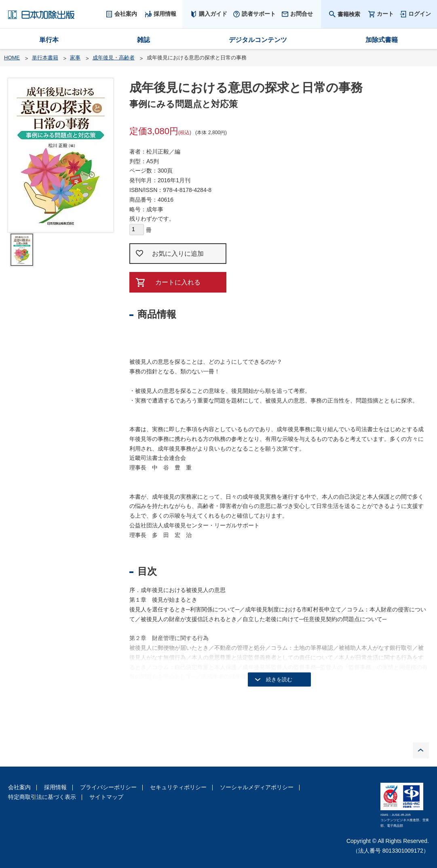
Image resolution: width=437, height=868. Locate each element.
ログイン (420, 14)
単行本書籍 (45, 58)
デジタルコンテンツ (258, 40)
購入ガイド (213, 14)
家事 (75, 58)
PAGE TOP (421, 750)
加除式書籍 (382, 40)
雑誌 (144, 40)
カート (385, 14)
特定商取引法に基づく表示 (42, 797)
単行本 (49, 40)
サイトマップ (106, 797)
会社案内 (19, 787)
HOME (12, 58)
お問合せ (302, 14)
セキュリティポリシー (178, 787)
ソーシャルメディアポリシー (257, 787)
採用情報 (55, 787)
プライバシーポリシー (108, 787)
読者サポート (259, 14)
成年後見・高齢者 (114, 58)
